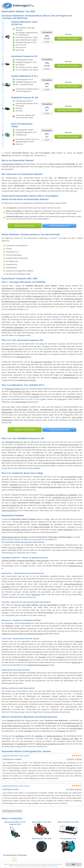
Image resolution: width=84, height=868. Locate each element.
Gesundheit (26, 726)
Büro (41, 773)
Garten (60, 641)
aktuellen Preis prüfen (68, 39)
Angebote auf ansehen (25, 226)
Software (29, 67)
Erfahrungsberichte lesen (59, 226)
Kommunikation (57, 319)
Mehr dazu (59, 866)
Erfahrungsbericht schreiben (12, 811)
